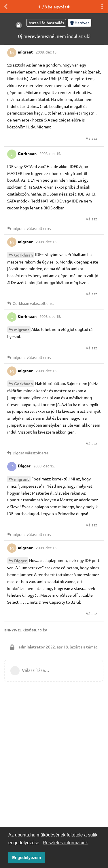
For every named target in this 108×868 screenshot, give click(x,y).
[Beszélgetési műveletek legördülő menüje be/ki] (102, 7)
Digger (20, 561)
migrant (22, 329)
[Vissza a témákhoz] (6, 7)
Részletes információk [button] (66, 843)
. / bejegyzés (54, 7)
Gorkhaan (23, 255)
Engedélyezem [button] (26, 858)
